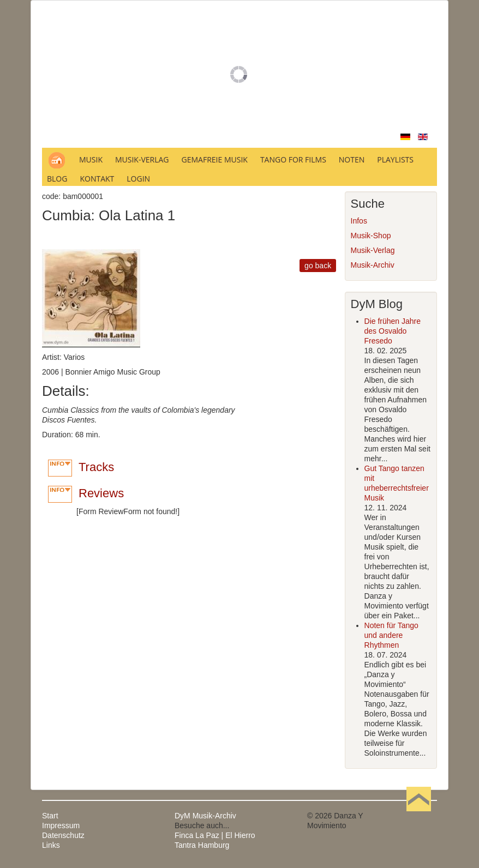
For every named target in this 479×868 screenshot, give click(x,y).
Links (51, 845)
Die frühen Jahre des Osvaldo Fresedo (393, 331)
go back (318, 266)
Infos (359, 221)
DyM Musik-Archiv (205, 816)
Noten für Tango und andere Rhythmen (391, 635)
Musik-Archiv (373, 265)
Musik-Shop (371, 236)
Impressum (61, 825)
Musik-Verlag (373, 250)
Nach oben (418, 816)
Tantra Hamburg (202, 845)
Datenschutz (63, 835)
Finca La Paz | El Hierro (215, 835)
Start (50, 816)
